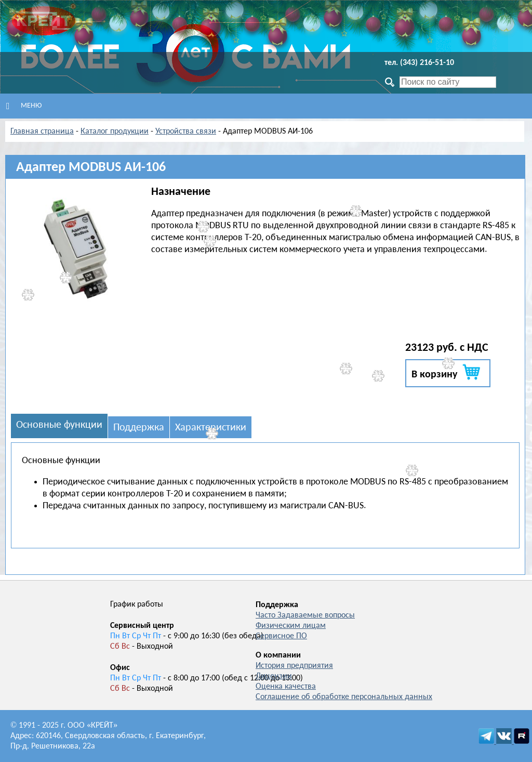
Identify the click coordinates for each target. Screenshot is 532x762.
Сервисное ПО (281, 636)
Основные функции (59, 425)
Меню (24, 106)
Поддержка (139, 428)
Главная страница (42, 132)
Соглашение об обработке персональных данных (344, 697)
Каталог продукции (115, 132)
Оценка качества (286, 687)
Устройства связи (186, 132)
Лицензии (274, 676)
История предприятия (294, 666)
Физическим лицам (291, 626)
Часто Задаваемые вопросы (305, 615)
